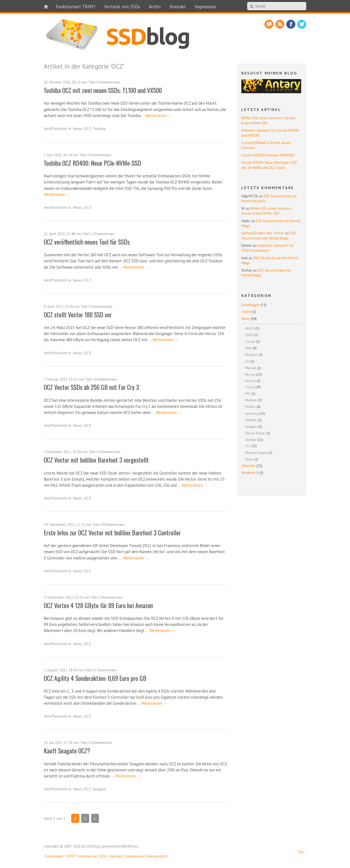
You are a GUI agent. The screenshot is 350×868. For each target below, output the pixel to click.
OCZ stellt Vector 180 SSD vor (78, 314)
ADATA (250, 328)
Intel (248, 348)
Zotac (249, 459)
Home (49, 6)
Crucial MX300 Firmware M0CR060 (268, 155)
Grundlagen (250, 305)
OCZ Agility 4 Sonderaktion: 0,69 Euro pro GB (95, 678)
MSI (248, 393)
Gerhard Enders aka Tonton (263, 233)
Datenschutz (157, 856)
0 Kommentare (109, 82)
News (78, 128)
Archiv (155, 6)
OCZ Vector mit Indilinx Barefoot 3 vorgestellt (96, 460)
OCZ (87, 128)
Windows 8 (250, 473)
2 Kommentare (103, 234)
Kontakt (178, 6)
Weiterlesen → (159, 116)
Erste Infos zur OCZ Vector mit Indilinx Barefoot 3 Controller (112, 532)
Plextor (250, 407)
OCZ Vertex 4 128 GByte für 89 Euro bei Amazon (98, 605)
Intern (246, 312)
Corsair (250, 341)
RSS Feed (280, 24)
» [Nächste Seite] (95, 818)
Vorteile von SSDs (122, 6)
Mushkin (251, 400)
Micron (250, 374)
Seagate (100, 789)
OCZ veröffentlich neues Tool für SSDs (87, 242)
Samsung (252, 413)
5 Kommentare (105, 670)
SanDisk (251, 420)
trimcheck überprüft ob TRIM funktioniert (267, 248)
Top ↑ (302, 852)
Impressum (205, 6)
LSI (247, 361)
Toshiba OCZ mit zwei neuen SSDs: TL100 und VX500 (103, 90)
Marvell (251, 368)
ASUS (249, 335)
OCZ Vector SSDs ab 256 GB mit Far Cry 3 (91, 387)
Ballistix (250, 381)
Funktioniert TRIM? (76, 6)
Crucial (250, 387)
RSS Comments (269, 24)
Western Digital (256, 452)
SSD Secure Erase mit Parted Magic (269, 235)
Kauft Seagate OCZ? (67, 750)
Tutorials (248, 466)
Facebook (291, 24)
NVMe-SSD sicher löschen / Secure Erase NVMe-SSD (267, 211)
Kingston (251, 354)
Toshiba (99, 128)
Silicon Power (255, 433)
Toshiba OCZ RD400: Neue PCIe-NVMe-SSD (92, 163)
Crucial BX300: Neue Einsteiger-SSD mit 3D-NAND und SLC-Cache (269, 165)
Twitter (302, 24)
